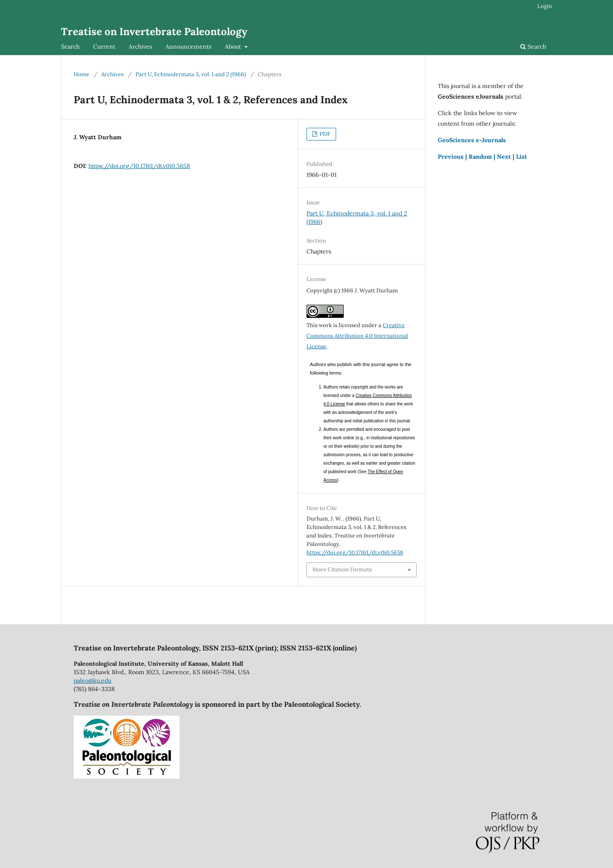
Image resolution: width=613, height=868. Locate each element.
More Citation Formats (342, 569)
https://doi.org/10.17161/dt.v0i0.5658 (139, 166)
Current (104, 47)
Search (70, 47)
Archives (140, 47)
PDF (324, 134)
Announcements (188, 47)
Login (545, 6)
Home (81, 74)
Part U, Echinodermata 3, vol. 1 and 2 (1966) (191, 74)
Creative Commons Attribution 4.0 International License (357, 336)
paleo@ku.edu (93, 681)
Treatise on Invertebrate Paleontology (154, 32)
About (234, 47)
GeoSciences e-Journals (472, 140)
